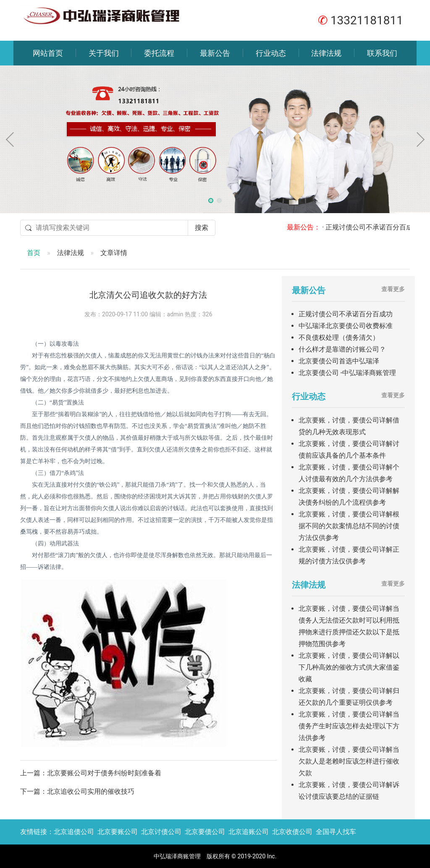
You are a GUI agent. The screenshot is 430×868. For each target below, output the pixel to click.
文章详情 (114, 253)
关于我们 (104, 53)
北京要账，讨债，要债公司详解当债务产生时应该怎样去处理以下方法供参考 (349, 726)
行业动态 (271, 53)
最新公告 (215, 53)
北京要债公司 (205, 832)
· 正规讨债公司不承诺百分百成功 (376, 227)
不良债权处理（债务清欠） (339, 338)
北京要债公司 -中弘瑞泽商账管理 (347, 373)
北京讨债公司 (161, 832)
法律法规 (326, 53)
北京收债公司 (292, 832)
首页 (34, 253)
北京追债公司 (74, 832)
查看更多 (393, 289)
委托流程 (159, 53)
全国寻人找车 (336, 832)
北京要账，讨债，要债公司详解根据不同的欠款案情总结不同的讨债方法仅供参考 (349, 526)
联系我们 (382, 53)
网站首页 (48, 53)
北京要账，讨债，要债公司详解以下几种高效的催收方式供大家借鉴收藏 (349, 667)
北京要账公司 (118, 832)
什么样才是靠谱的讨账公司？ (342, 349)
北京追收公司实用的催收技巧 (91, 791)
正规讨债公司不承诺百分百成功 (346, 314)
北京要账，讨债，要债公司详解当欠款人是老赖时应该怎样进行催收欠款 (349, 761)
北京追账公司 (249, 832)
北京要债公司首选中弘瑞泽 (339, 361)
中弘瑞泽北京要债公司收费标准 (346, 326)
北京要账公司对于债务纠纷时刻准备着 (104, 773)
